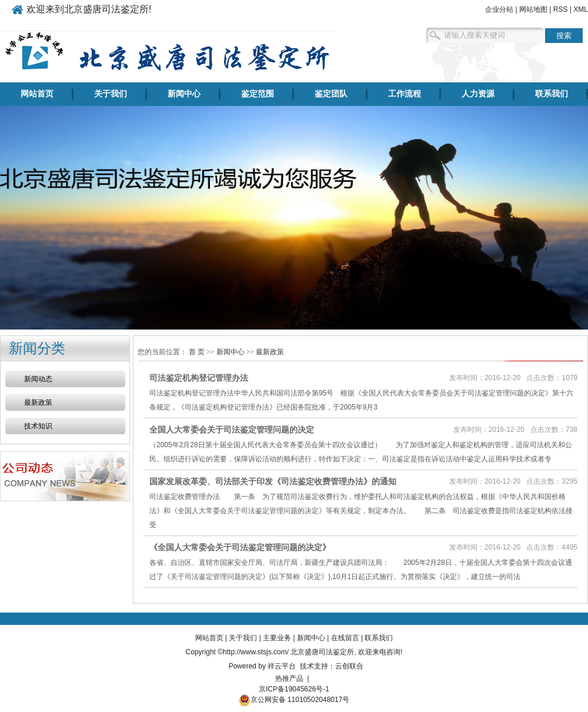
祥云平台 (282, 666)
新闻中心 (184, 94)
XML (581, 9)
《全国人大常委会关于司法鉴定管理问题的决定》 (240, 547)
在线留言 (345, 638)
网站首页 (37, 94)
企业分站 (499, 9)
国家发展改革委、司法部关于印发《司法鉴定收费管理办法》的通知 (273, 481)
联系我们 (552, 94)
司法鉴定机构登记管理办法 (199, 378)
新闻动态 (38, 379)
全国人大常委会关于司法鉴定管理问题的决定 (232, 430)
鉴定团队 (331, 94)
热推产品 (289, 678)
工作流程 (405, 94)
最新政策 (38, 402)
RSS (561, 9)
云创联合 (349, 666)
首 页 (197, 352)
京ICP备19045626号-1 (294, 689)
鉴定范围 (258, 94)
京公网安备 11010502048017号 (294, 700)
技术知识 (38, 426)
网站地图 (533, 9)
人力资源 (478, 94)
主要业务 (277, 638)
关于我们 (111, 94)
